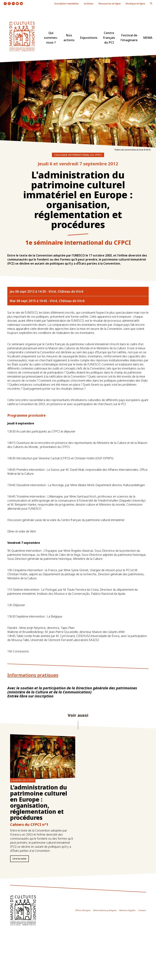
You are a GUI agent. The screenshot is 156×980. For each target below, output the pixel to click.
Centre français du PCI (109, 38)
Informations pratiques (105, 910)
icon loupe (151, 3)
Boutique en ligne (135, 3)
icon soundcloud (21, 4)
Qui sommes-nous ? (51, 38)
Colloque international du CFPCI (78, 155)
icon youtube (17, 4)
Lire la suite (19, 859)
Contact (142, 910)
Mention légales (127, 910)
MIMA (148, 38)
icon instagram (9, 4)
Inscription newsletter (67, 3)
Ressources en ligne (110, 3)
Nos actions (69, 38)
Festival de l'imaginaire (129, 38)
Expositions (89, 38)
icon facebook (5, 4)
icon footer (23, 910)
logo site (22, 36)
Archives (89, 3)
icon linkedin (13, 4)
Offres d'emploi (83, 910)
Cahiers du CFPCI (23, 780)
